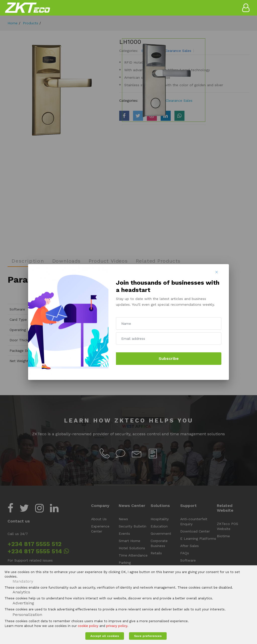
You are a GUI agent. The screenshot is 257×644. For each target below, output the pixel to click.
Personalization (27, 615)
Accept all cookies (105, 636)
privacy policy (117, 626)
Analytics (21, 592)
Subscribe (169, 358)
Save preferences (148, 636)
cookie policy (88, 626)
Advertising (23, 603)
